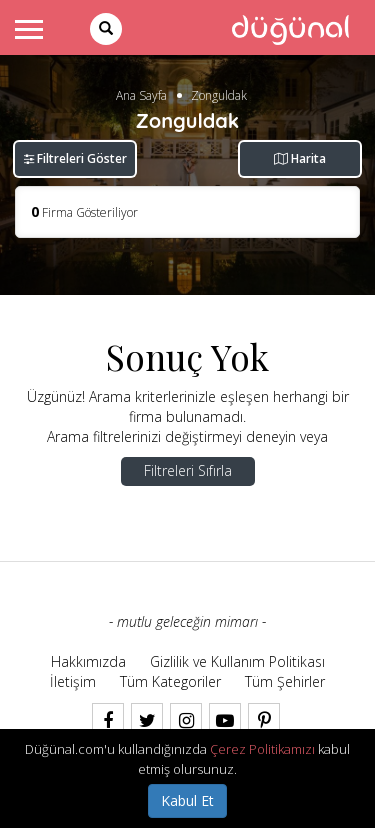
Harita (300, 158)
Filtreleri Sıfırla (188, 470)
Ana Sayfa (141, 95)
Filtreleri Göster (75, 158)
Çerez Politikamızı (262, 749)
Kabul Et (187, 800)
